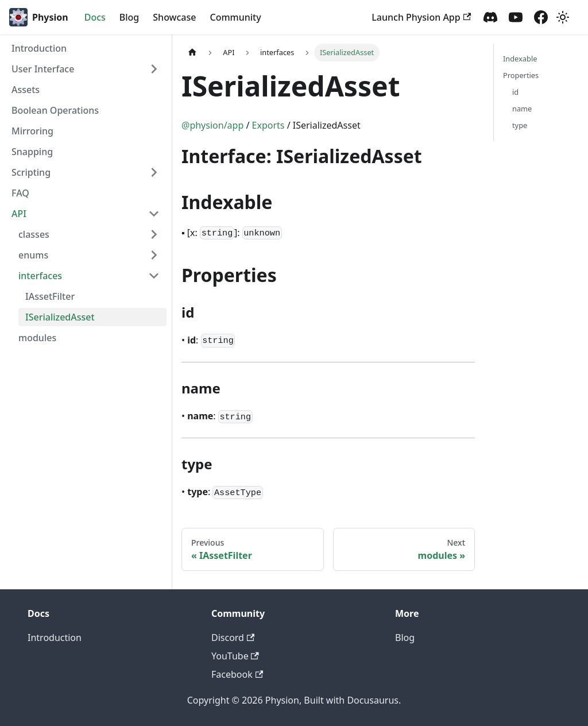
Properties (521, 75)
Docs (95, 17)
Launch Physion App (421, 17)
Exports (268, 125)
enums (33, 255)
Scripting (31, 172)
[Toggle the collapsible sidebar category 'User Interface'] (154, 69)
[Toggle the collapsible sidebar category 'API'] (154, 214)
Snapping (32, 152)
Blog (129, 17)
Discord (233, 638)
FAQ (20, 193)
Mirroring (32, 131)
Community (235, 17)
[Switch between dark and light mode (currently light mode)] (563, 17)
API (19, 214)
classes (34, 234)
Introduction (39, 48)
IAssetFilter (50, 296)
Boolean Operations (55, 110)
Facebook (237, 674)
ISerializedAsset (60, 317)
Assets (26, 90)
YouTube (235, 656)
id (515, 92)
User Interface (43, 69)
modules (37, 338)
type (520, 125)
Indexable (520, 59)
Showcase (174, 17)
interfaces (40, 276)
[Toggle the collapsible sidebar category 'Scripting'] (154, 172)
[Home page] (192, 53)
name (522, 109)
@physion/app (212, 125)
